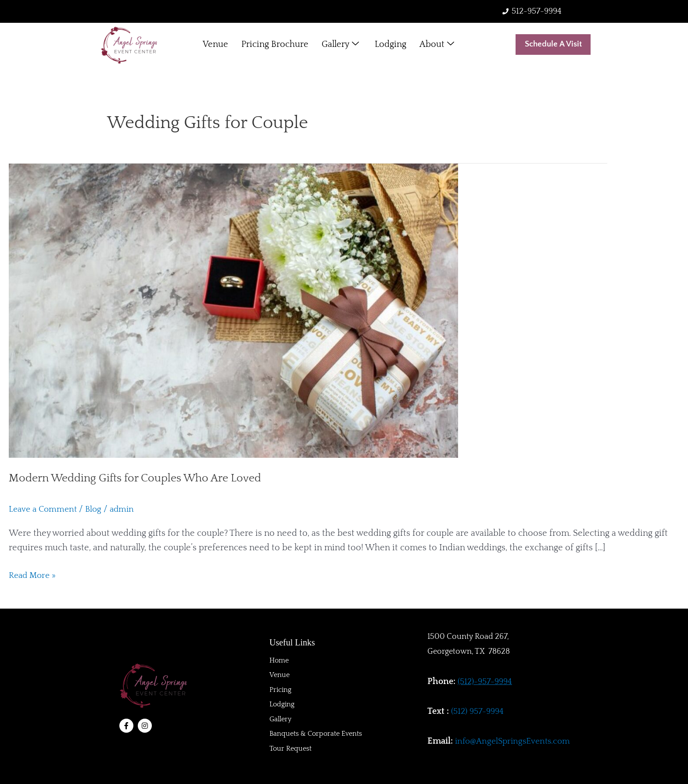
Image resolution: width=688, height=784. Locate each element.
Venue (215, 45)
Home (279, 659)
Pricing (280, 689)
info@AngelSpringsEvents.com (515, 741)
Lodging (391, 45)
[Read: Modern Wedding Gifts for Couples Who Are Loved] (233, 310)
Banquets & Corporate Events (316, 734)
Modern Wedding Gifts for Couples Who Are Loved (140, 479)
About (437, 45)
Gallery (340, 45)
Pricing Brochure (275, 45)
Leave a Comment (45, 510)
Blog (97, 510)
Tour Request (290, 749)
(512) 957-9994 (479, 711)
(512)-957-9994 (486, 681)
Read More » (34, 575)
